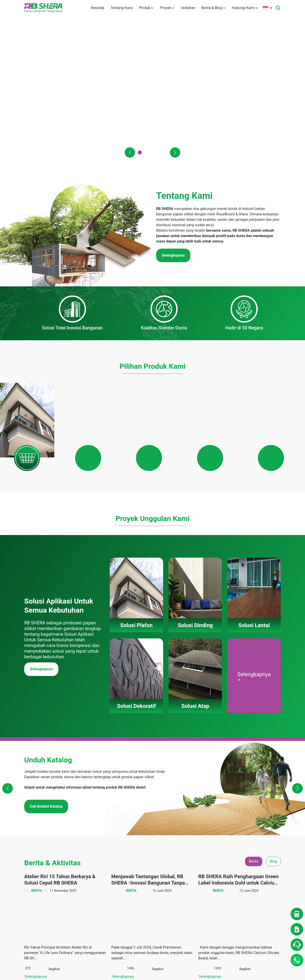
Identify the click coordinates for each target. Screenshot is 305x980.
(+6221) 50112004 (49, 872)
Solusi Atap (155, 894)
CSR (256, 877)
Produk (146, 8)
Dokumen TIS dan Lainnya (230, 879)
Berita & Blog (213, 8)
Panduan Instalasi (230, 898)
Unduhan (187, 8)
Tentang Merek (122, 873)
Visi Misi (118, 881)
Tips (256, 885)
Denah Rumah (227, 868)
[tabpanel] (152, 755)
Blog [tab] (273, 690)
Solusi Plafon (156, 860)
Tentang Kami (120, 8)
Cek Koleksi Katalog (46, 635)
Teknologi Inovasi (124, 890)
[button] (130, 152)
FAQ (114, 915)
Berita (257, 860)
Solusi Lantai (156, 877)
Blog (256, 868)
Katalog (223, 890)
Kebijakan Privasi (124, 944)
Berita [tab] (254, 690)
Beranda (96, 8)
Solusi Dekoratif (158, 885)
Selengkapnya (41, 498)
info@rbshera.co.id (51, 878)
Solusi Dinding (157, 868)
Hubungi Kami (245, 8)
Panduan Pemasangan (156, 904)
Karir (115, 923)
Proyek (166, 8)
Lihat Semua (152, 824)
